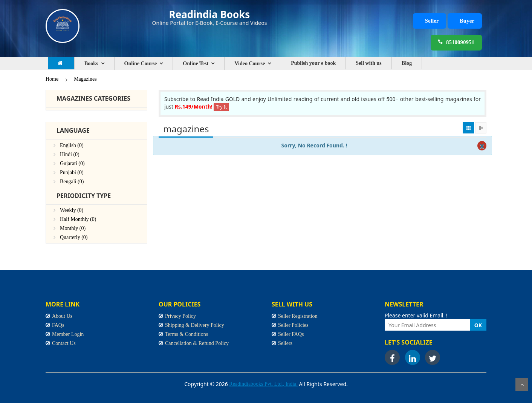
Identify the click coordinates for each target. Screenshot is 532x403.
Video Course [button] (250, 64)
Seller (432, 21)
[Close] (482, 146)
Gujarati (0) (72, 163)
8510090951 (456, 42)
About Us (62, 316)
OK (478, 325)
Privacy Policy (180, 316)
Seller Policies (293, 325)
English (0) (72, 145)
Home (52, 79)
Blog (407, 63)
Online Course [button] (141, 64)
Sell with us (368, 63)
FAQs (58, 325)
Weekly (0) (72, 210)
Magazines (85, 79)
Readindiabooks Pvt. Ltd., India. (263, 384)
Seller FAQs (291, 334)
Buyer (467, 21)
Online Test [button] (196, 64)
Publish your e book (313, 63)
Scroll (522, 385)
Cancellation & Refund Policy (197, 343)
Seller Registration (298, 316)
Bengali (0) (72, 182)
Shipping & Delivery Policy (195, 325)
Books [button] (91, 64)
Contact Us (64, 343)
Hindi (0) (70, 154)
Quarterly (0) (74, 237)
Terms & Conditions (187, 334)
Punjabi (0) (72, 172)
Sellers (285, 343)
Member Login (68, 334)
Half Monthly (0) (78, 219)
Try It (221, 107)
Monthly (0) (73, 228)
